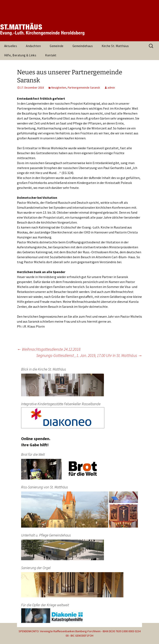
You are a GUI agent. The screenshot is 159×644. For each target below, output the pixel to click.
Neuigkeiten (59, 88)
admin (111, 88)
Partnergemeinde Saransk (84, 88)
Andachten (33, 46)
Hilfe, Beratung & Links (20, 55)
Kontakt (51, 55)
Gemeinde (57, 46)
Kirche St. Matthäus (115, 46)
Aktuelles (11, 46)
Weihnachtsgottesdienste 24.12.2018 (49, 349)
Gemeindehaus (83, 46)
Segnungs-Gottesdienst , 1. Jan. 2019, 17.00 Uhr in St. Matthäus (89, 355)
